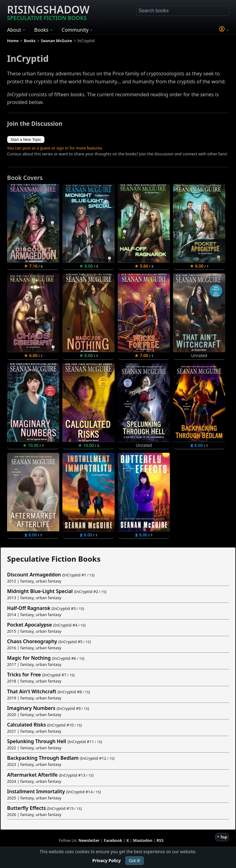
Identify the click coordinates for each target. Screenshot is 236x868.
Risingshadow (48, 12)
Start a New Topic (26, 139)
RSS (160, 840)
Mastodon (143, 840)
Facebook (113, 840)
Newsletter (89, 840)
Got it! (134, 861)
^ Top (222, 837)
